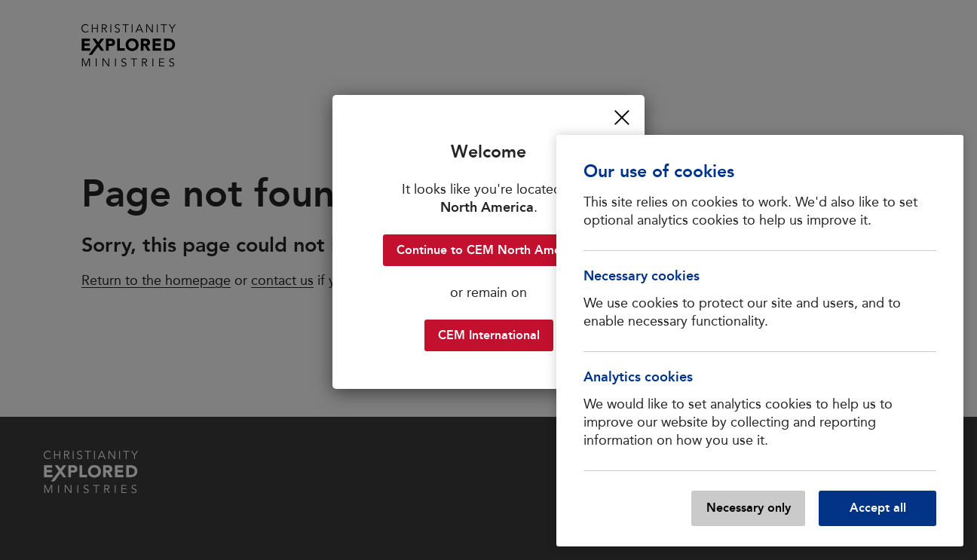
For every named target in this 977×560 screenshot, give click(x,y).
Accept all (878, 508)
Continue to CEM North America (489, 250)
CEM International (489, 335)
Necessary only (749, 508)
